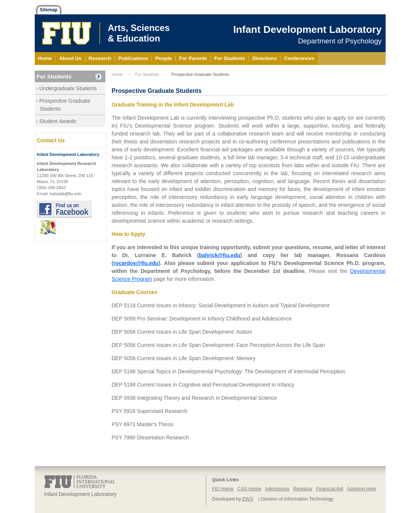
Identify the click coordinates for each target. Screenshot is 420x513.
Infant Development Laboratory (307, 29)
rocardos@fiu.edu (136, 263)
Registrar (303, 489)
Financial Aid (330, 489)
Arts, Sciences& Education (139, 33)
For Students (54, 76)
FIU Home (223, 489)
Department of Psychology (340, 41)
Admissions (277, 489)
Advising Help (361, 489)
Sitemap (49, 10)
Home (117, 74)
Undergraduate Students (68, 88)
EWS (248, 499)
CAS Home (249, 489)
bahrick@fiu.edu (220, 255)
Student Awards (58, 121)
